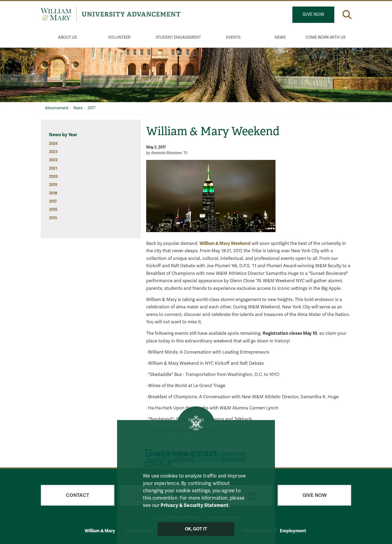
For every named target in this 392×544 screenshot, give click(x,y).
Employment (293, 531)
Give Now (313, 14)
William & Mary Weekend (225, 243)
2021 (53, 168)
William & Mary (100, 531)
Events (233, 37)
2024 (53, 144)
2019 (53, 185)
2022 (53, 160)
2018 (53, 193)
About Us (67, 37)
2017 (91, 108)
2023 (53, 152)
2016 (53, 210)
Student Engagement (178, 37)
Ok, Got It (196, 529)
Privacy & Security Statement (195, 505)
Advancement (57, 108)
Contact (78, 495)
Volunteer (119, 37)
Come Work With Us (325, 37)
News (280, 37)
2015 (53, 218)
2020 (53, 177)
